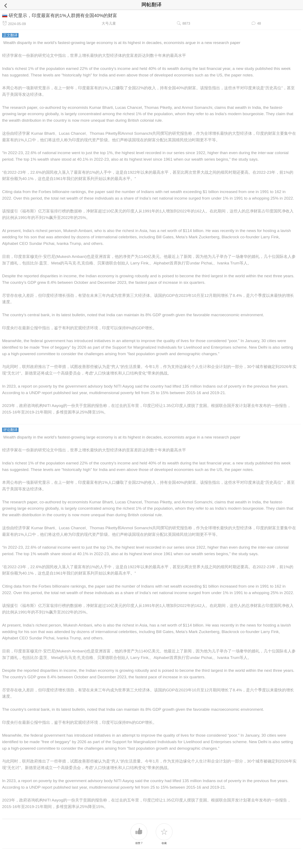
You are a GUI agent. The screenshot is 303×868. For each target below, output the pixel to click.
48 (259, 23)
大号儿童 (109, 23)
